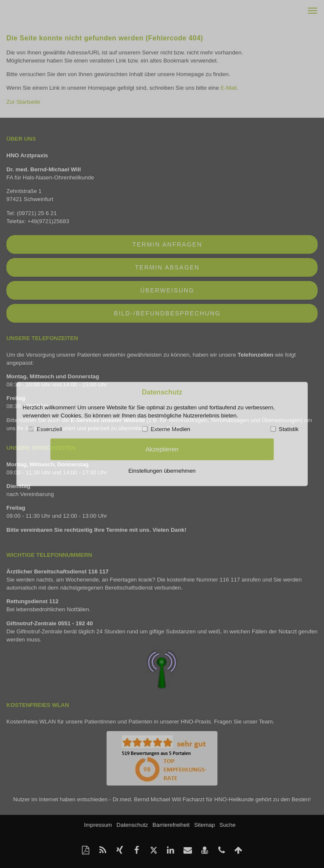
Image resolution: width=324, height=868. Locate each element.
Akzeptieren (162, 449)
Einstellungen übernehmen (162, 470)
